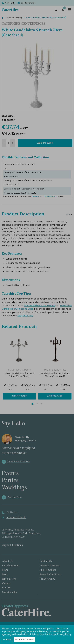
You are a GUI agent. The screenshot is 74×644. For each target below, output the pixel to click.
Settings (7, 639)
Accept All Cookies (24, 639)
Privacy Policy (64, 634)
